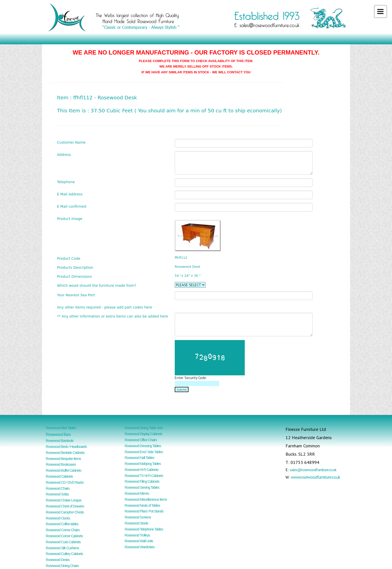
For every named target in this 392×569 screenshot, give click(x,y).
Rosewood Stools (136, 523)
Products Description (75, 267)
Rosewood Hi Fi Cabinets (142, 470)
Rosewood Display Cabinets (143, 434)
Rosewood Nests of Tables (142, 505)
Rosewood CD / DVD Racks (65, 482)
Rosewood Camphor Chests (65, 512)
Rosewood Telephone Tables (144, 529)
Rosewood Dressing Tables (143, 446)
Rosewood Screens (138, 517)
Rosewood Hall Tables (139, 458)
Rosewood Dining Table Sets (144, 428)
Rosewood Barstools (59, 441)
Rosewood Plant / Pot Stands (144, 511)
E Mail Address (70, 194)
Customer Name (71, 142)
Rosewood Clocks (58, 518)
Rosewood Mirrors (137, 493)
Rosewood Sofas (57, 494)
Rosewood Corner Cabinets (64, 536)
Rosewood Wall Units (139, 541)
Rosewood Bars (58, 435)
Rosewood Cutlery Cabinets (64, 554)
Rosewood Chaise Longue (63, 500)
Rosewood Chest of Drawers (65, 506)
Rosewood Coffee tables (62, 524)
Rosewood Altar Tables (61, 428)
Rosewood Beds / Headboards (66, 447)
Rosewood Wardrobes (140, 547)
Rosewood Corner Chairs (63, 530)
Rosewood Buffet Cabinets (63, 470)
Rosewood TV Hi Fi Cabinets (144, 476)
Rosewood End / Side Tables (144, 452)
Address (64, 155)
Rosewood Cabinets (59, 476)
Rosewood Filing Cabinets (142, 481)
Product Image (70, 219)
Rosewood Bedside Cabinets (65, 453)
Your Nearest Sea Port (76, 295)
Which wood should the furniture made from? (97, 285)
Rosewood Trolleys (137, 535)
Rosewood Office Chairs (141, 440)
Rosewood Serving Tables (142, 487)
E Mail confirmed (72, 206)
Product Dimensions (74, 276)
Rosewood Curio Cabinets (63, 542)
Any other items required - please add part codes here (104, 307)
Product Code (69, 258)
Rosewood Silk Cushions (62, 548)
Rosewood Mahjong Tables (143, 464)
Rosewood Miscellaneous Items (146, 499)
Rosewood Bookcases (61, 464)
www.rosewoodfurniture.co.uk (315, 477)
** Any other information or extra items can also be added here (112, 316)
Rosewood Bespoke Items (63, 459)
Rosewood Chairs (58, 488)
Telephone (66, 182)
